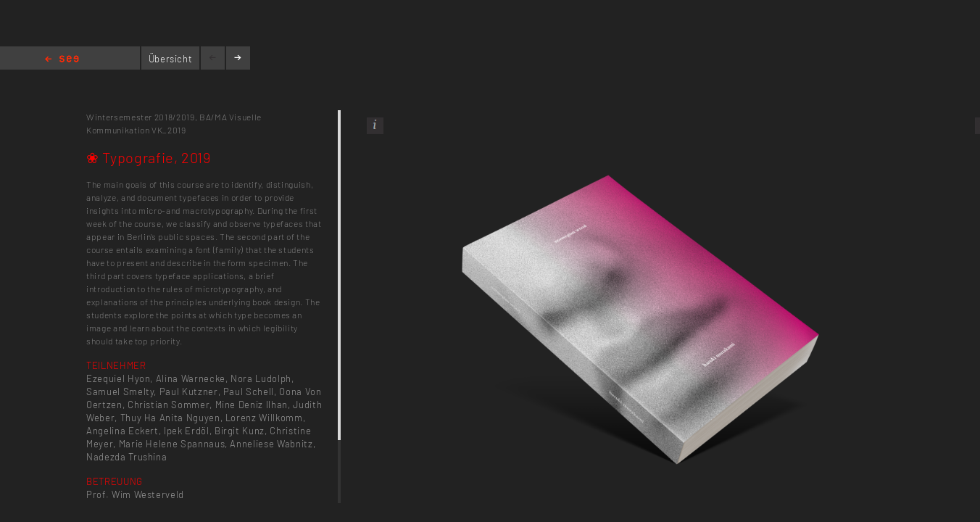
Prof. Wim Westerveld (135, 494)
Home (62, 60)
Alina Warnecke (191, 378)
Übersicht (171, 59)
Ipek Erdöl (187, 431)
